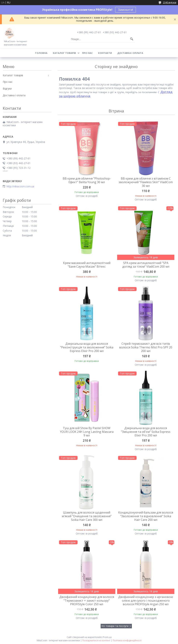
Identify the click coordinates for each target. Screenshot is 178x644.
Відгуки (7, 89)
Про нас (87, 53)
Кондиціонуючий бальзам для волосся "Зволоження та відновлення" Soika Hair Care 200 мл (146, 516)
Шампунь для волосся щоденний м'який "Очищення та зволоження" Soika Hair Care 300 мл (87, 516)
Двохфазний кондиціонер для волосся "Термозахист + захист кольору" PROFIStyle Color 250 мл (87, 601)
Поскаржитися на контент (96, 640)
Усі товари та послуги (115, 626)
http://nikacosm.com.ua (20, 186)
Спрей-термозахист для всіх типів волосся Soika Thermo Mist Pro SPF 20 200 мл (146, 347)
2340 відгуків (170, 2)
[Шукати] (132, 39)
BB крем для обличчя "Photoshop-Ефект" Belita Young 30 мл (87, 180)
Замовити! (126, 10)
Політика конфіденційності (127, 640)
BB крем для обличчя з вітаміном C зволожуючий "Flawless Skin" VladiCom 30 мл (146, 182)
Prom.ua (107, 637)
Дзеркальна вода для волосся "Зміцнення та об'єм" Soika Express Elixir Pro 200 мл (146, 432)
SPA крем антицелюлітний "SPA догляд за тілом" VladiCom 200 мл (146, 265)
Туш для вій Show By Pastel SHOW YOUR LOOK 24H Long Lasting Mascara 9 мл (87, 432)
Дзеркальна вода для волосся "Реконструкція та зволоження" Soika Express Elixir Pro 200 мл (87, 347)
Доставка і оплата (130, 53)
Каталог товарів (64, 53)
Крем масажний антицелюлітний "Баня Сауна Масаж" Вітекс (87, 265)
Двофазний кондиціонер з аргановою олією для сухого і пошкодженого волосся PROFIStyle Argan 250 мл (146, 601)
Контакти (105, 53)
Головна (41, 53)
